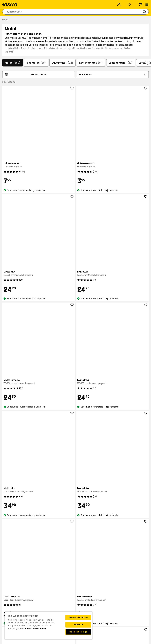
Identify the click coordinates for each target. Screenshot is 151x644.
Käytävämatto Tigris (135, 366)
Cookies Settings (78, 632)
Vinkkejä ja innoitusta (34, 20)
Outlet (70, 20)
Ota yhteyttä (21, 597)
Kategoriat (80, 3)
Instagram (82, 609)
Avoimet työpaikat (54, 606)
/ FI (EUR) (137, 3)
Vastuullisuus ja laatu (37, 3)
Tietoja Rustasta (52, 600)
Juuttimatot (73, 85)
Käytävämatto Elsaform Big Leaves (135, 522)
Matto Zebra (48, 443)
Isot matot (45, 85)
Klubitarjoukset (84, 597)
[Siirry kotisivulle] (13, 12)
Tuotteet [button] (10, 20)
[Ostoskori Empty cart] (143, 12)
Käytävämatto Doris (106, 286)
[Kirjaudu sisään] (116, 12)
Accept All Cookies (78, 618)
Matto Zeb (135, 135)
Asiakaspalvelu (12, 3)
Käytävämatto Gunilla (77, 364)
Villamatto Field (48, 362)
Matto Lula (106, 441)
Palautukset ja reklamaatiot (113, 609)
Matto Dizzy (135, 286)
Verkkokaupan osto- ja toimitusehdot (118, 612)
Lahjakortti (19, 606)
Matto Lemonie (48, 209)
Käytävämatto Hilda (106, 521)
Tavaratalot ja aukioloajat (57, 597)
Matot (21, 85)
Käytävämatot (103, 85)
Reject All (78, 625)
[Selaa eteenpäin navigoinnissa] (145, 88)
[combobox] (49, 12)
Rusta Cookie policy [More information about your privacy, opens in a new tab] (35, 628)
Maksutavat (105, 603)
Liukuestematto (48, 133)
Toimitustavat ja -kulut (111, 606)
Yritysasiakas (61, 3)
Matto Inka (106, 135)
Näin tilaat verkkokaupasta (112, 600)
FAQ (79, 606)
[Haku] (72, 12)
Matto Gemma (48, 284)
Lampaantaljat (134, 85)
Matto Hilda (135, 441)
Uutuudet (56, 20)
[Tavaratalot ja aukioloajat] (93, 12)
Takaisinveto (21, 603)
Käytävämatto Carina (106, 364)
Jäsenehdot (83, 603)
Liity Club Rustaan (86, 600)
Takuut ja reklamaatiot (26, 609)
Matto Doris (77, 441)
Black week (104, 597)
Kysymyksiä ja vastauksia (27, 600)
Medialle (48, 609)
